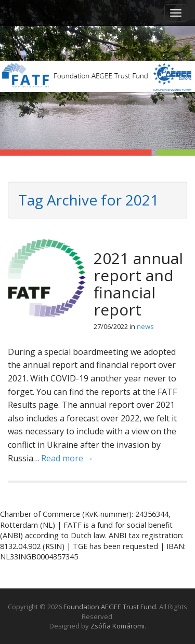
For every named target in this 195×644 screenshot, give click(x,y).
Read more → (67, 458)
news (145, 326)
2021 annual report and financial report (138, 284)
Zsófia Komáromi (118, 626)
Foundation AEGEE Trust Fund (110, 607)
